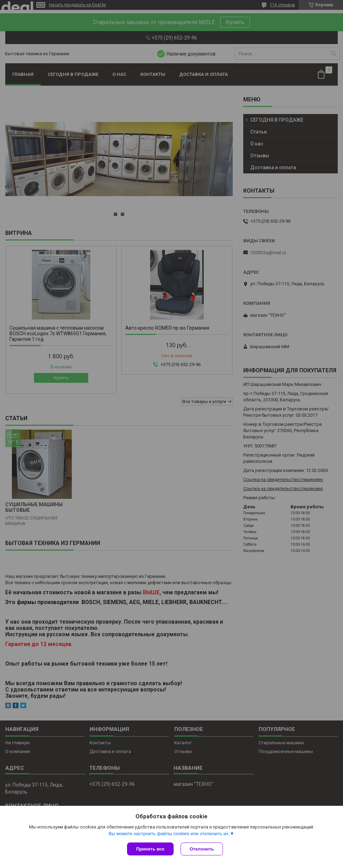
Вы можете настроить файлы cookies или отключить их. (169, 834)
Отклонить (202, 849)
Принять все (150, 849)
